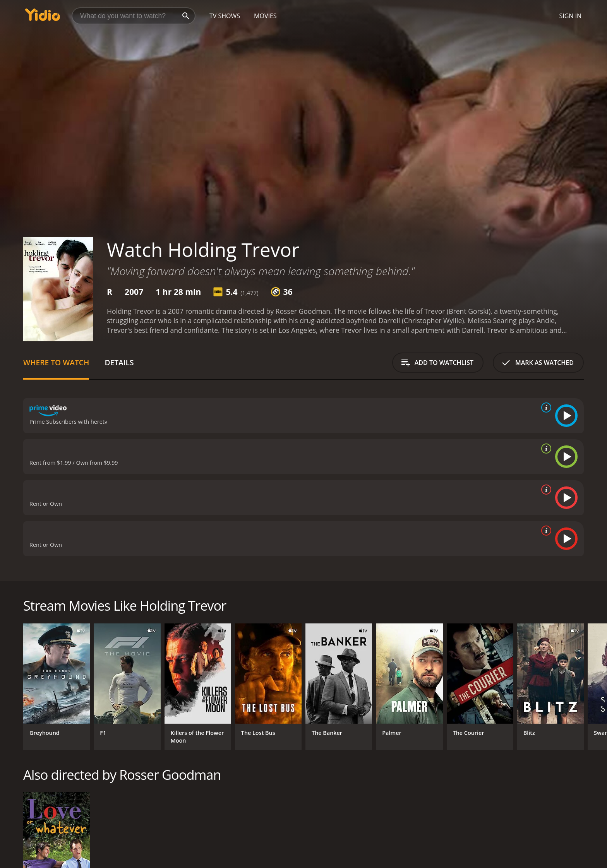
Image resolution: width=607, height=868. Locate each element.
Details (119, 362)
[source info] (545, 407)
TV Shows (225, 16)
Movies (265, 16)
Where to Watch (56, 362)
